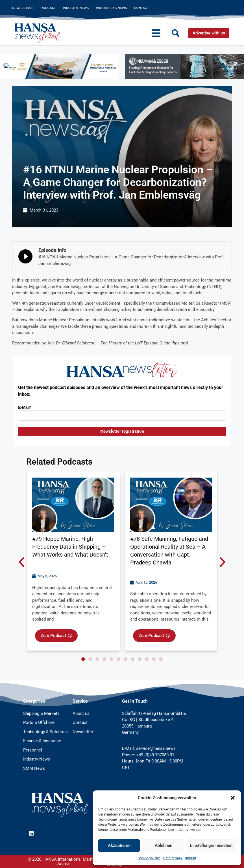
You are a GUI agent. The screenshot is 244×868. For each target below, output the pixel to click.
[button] (233, 798)
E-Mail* (25, 407)
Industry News (76, 8)
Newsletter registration (122, 431)
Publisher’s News (111, 8)
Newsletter (23, 8)
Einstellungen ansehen (211, 845)
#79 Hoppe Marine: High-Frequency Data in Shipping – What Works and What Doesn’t (70, 547)
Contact (141, 8)
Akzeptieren (119, 845)
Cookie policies (149, 858)
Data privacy (173, 858)
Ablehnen (164, 845)
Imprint (191, 858)
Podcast (48, 8)
